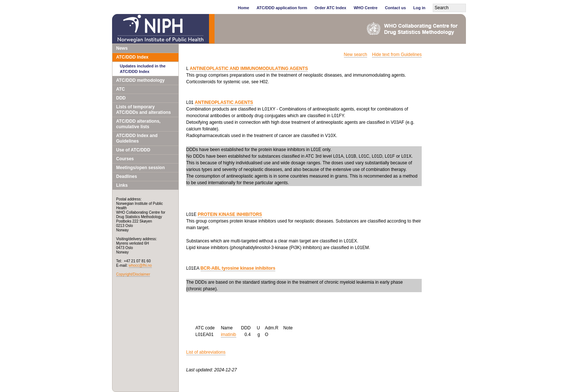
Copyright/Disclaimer (133, 274)
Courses (125, 159)
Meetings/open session (140, 168)
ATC (121, 89)
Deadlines (127, 176)
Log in (419, 8)
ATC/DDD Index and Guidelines (137, 138)
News (122, 48)
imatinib (228, 335)
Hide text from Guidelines (397, 55)
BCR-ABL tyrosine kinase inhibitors (238, 268)
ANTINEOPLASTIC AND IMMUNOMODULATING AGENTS (249, 69)
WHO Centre (365, 8)
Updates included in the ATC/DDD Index (143, 69)
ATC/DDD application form (282, 8)
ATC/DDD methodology (140, 80)
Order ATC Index (330, 8)
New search (356, 55)
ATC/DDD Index (132, 57)
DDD (121, 98)
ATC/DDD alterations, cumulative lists (138, 124)
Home (243, 8)
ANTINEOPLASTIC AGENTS (224, 102)
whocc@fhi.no (140, 265)
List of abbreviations (206, 352)
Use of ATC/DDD (133, 150)
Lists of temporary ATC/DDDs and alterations (143, 110)
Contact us (395, 8)
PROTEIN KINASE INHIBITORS (230, 214)
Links (122, 185)
